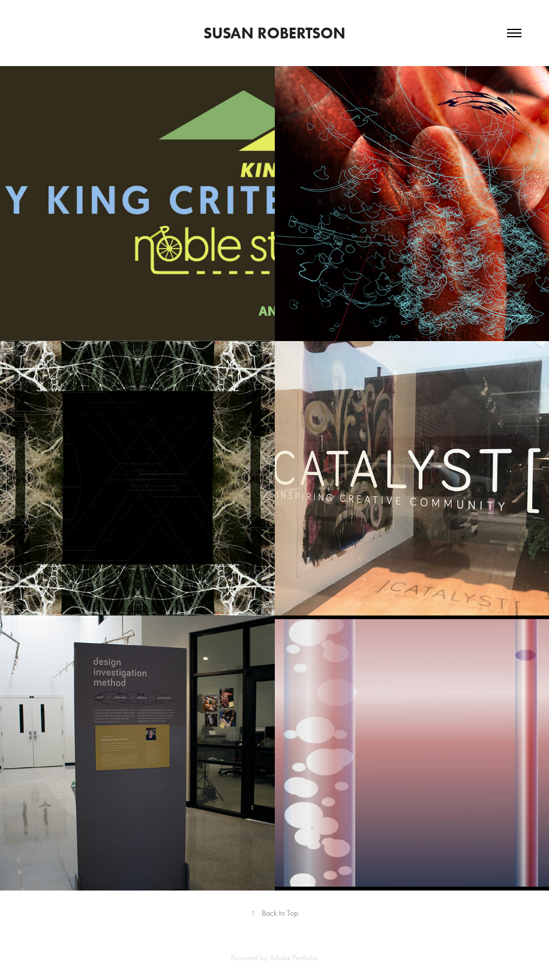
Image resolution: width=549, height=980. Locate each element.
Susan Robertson (274, 33)
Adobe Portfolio (294, 957)
